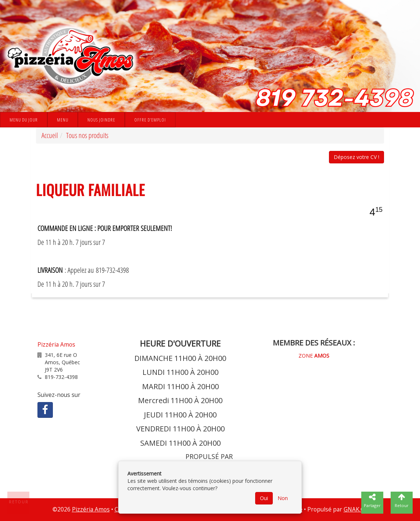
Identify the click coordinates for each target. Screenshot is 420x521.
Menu (63, 120)
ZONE (314, 356)
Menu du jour (24, 120)
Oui (264, 498)
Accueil (50, 135)
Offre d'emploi (150, 120)
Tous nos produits (87, 135)
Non (283, 498)
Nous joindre (101, 120)
